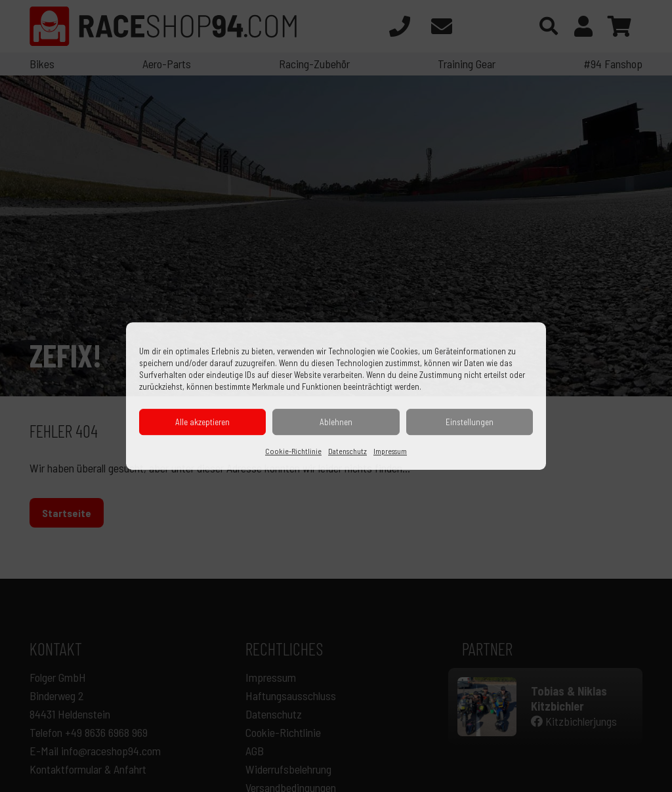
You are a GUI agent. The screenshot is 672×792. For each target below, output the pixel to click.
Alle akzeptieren (202, 422)
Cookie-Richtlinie (293, 451)
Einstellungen (470, 422)
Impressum (390, 451)
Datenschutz (347, 451)
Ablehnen (336, 422)
